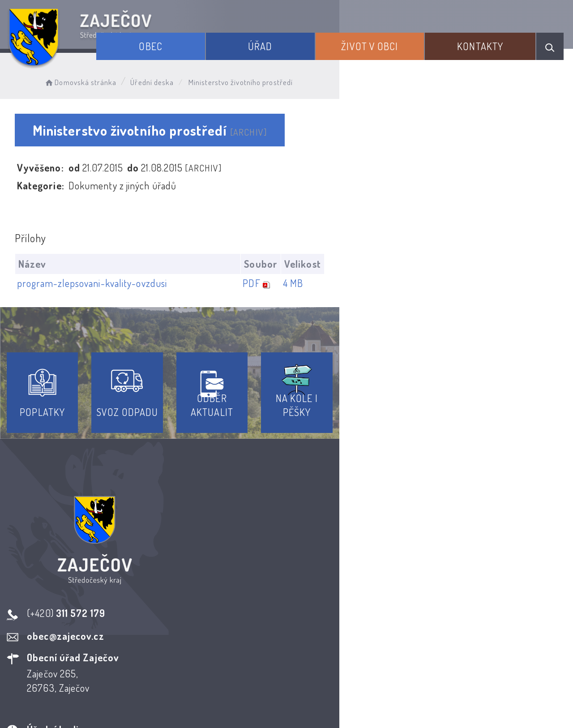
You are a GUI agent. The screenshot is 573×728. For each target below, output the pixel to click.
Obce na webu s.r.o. (429, 690)
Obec (217, 39)
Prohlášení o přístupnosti (221, 647)
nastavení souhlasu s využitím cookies (487, 705)
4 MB (521, 283)
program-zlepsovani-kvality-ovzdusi (97, 283)
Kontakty (492, 39)
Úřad (308, 39)
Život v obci (400, 39)
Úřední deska (173, 79)
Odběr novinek (320, 647)
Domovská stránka (101, 79)
